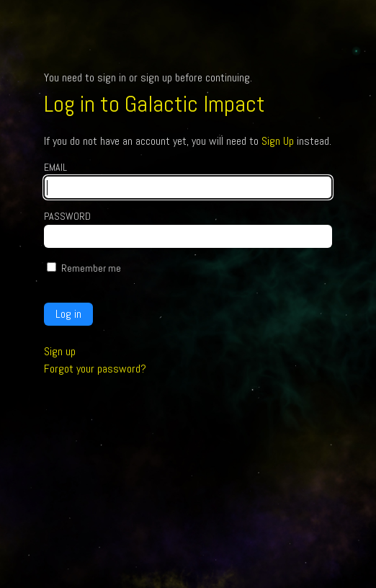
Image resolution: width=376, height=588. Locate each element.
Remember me (91, 268)
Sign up (60, 351)
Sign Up (278, 141)
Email (55, 167)
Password (67, 216)
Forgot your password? (95, 369)
